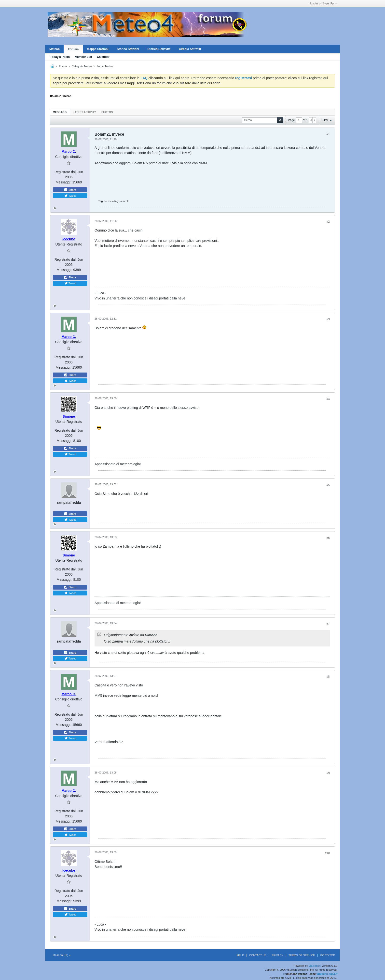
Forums (73, 49)
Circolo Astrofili (190, 49)
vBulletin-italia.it (327, 974)
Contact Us (258, 955)
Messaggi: (64, 182)
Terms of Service (302, 955)
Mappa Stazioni (98, 49)
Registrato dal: (66, 172)
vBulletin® (315, 966)
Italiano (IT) (62, 955)
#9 (328, 773)
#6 (328, 538)
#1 (328, 134)
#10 (327, 853)
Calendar (103, 57)
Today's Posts (60, 57)
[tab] (60, 112)
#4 (328, 399)
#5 (328, 485)
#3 (328, 319)
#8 (328, 677)
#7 (328, 624)
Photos (107, 112)
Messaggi (60, 112)
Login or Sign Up (323, 3)
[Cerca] (262, 120)
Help (241, 955)
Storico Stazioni (128, 49)
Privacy (277, 955)
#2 (328, 222)
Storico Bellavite (159, 49)
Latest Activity (84, 112)
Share (70, 190)
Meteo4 (54, 49)
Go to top (328, 955)
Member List (83, 57)
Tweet (70, 196)
